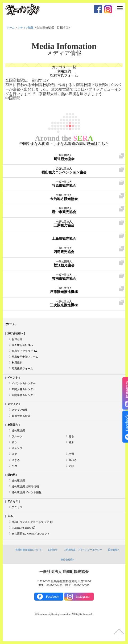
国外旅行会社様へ (23, 347)
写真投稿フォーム (23, 373)
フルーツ (18, 446)
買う (15, 452)
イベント (14, 382)
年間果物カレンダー (25, 402)
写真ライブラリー (26, 354)
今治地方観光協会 (64, 198)
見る (72, 446)
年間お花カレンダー (25, 395)
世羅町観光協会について (35, 567)
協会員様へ (57, 577)
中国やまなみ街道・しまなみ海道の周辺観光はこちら (64, 144)
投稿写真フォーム (64, 76)
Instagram (83, 614)
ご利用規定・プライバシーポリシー (94, 567)
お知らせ (18, 341)
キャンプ (18, 459)
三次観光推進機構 (64, 304)
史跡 (72, 478)
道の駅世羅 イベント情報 (28, 507)
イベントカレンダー (25, 389)
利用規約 (64, 72)
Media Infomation (64, 46)
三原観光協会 (64, 224)
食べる (73, 472)
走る (11, 532)
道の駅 (12, 488)
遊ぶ (72, 452)
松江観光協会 (64, 264)
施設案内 (14, 433)
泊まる (16, 472)
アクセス (14, 516)
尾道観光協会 (64, 158)
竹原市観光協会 (64, 185)
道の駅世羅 (19, 440)
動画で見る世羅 (22, 424)
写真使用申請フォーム (26, 360)
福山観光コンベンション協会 (64, 171)
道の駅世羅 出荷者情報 (27, 500)
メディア (14, 411)
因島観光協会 (64, 251)
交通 (72, 465)
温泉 (15, 465)
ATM (15, 478)
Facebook (53, 614)
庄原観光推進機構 (64, 291)
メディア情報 (27, 28)
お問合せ (61, 567)
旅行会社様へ (16, 334)
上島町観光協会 (64, 238)
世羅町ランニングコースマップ (34, 539)
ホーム (11, 28)
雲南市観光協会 (64, 278)
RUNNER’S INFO (24, 545)
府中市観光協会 (64, 211)
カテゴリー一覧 (64, 67)
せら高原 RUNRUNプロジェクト (33, 551)
